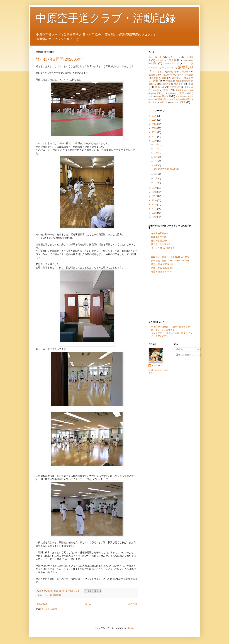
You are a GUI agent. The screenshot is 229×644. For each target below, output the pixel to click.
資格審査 (169, 81)
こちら (83, 39)
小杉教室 (167, 84)
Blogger (131, 628)
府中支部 (166, 96)
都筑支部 (184, 93)
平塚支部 (162, 99)
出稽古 (152, 84)
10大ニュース (175, 57)
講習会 (155, 78)
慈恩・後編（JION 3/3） (163, 272)
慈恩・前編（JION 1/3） (163, 264)
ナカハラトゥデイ (171, 63)
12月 (157, 145)
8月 (156, 157)
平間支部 (190, 96)
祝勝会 (179, 81)
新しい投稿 (42, 604)
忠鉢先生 (172, 93)
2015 (155, 205)
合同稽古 (176, 78)
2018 (155, 192)
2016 (155, 200)
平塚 (153, 99)
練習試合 (164, 102)
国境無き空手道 (159, 237)
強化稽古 (153, 75)
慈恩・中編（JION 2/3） (163, 268)
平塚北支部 (174, 99)
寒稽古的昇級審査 (160, 233)
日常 (150, 96)
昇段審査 (179, 84)
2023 (155, 128)
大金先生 (180, 90)
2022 (155, 132)
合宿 (164, 78)
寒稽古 (161, 72)
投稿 (179, 349)
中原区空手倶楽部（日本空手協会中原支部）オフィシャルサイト (170, 328)
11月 (157, 149)
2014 (155, 209)
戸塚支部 (189, 75)
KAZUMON (158, 366)
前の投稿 (133, 604)
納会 (157, 96)
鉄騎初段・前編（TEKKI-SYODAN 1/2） (171, 257)
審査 (191, 84)
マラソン (187, 64)
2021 (155, 137)
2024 (155, 124)
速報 (165, 90)
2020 (155, 141)
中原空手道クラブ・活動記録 (106, 18)
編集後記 (186, 99)
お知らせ (159, 60)
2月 (156, 178)
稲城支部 (153, 68)
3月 (156, 174)
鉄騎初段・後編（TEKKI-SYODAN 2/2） (171, 261)
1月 (156, 183)
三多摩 (190, 78)
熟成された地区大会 (161, 244)
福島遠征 (179, 96)
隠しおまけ (168, 68)
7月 (156, 161)
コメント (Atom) (49, 609)
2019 (155, 188)
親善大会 (160, 87)
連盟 (183, 102)
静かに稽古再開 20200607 (59, 59)
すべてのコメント (186, 355)
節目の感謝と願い (160, 241)
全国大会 (189, 87)
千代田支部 (175, 87)
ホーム (88, 604)
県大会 (176, 75)
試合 (155, 81)
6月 (156, 165)
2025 (155, 120)
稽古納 (166, 75)
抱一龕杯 (152, 102)
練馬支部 (175, 102)
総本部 (156, 90)
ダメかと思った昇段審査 (163, 248)
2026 (155, 116)
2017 (155, 196)
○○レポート (155, 57)
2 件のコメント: (73, 591)
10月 (157, 153)
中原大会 (159, 93)
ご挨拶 (185, 60)
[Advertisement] (166, 297)
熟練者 (188, 81)
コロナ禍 (48, 595)
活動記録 (57, 595)
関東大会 (172, 72)
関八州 (185, 72)
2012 (155, 217)
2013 (155, 213)
